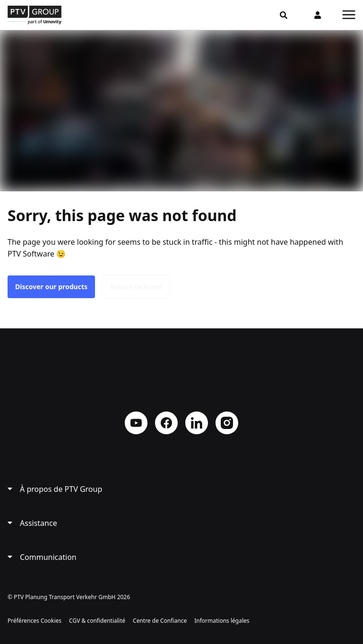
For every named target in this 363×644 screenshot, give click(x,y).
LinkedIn (197, 423)
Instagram (227, 423)
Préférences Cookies (35, 621)
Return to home (136, 287)
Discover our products (51, 287)
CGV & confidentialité (97, 621)
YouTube (136, 423)
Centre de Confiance (160, 621)
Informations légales (222, 621)
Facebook (166, 423)
